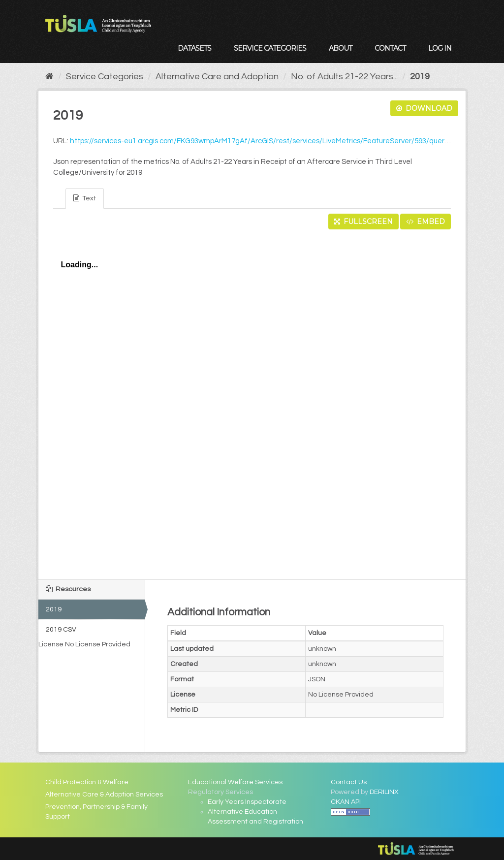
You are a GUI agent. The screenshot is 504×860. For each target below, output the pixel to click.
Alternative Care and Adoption (217, 77)
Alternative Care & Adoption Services (104, 795)
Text (85, 198)
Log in (440, 48)
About (340, 48)
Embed (425, 222)
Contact (390, 48)
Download (424, 108)
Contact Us (349, 782)
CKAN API (346, 802)
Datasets (194, 48)
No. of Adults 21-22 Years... (344, 77)
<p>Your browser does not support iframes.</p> (252, 402)
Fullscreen (363, 222)
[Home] (49, 77)
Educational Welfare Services (235, 782)
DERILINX (384, 792)
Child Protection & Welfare (87, 782)
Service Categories (270, 48)
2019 (420, 77)
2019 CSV (61, 630)
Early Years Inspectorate (247, 802)
